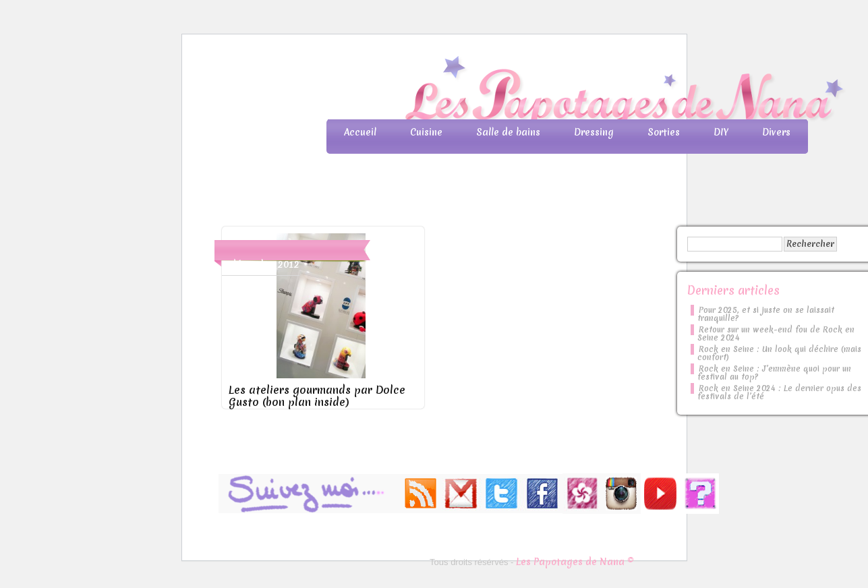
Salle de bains (508, 132)
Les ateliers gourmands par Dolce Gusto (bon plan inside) (317, 396)
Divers (776, 132)
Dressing (594, 132)
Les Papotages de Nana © (575, 562)
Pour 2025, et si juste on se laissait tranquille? (766, 314)
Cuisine (426, 132)
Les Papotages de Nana (523, 91)
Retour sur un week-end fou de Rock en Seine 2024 (776, 334)
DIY (721, 132)
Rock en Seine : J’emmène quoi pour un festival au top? (774, 373)
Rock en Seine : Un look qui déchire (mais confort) (779, 353)
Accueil (360, 132)
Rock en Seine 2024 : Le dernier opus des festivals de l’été (779, 392)
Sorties (664, 132)
